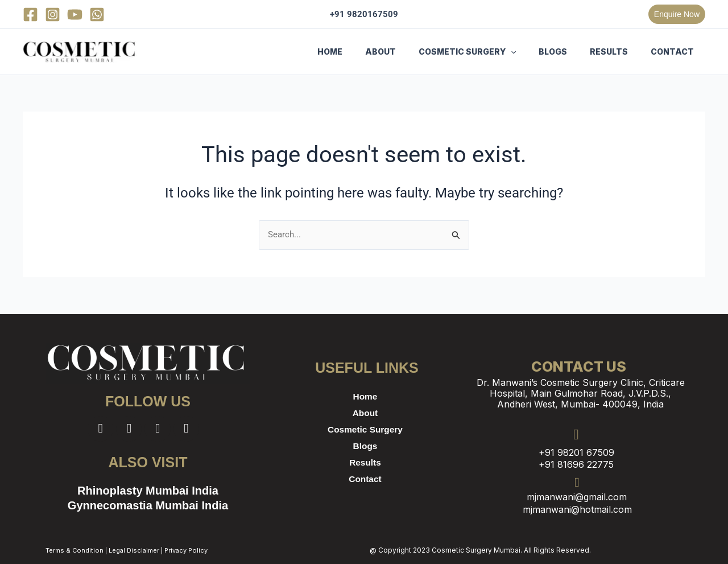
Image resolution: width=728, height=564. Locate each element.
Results (365, 462)
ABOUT (411, 52)
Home (365, 396)
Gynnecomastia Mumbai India (148, 507)
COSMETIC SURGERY (491, 52)
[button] (677, 14)
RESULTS (619, 52)
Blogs (365, 446)
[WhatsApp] (97, 15)
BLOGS (570, 52)
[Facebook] (30, 15)
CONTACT (676, 52)
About (365, 413)
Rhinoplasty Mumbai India (148, 492)
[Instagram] (53, 15)
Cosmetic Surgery (365, 429)
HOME (367, 52)
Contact (365, 479)
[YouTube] (75, 15)
